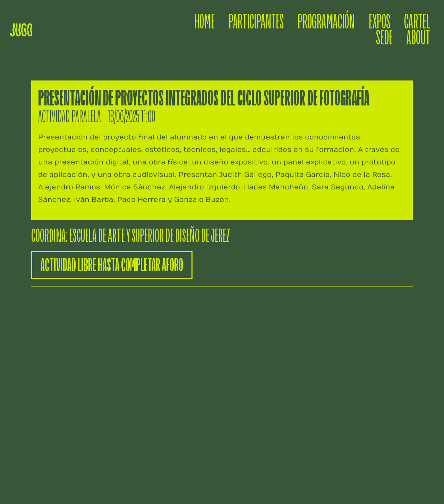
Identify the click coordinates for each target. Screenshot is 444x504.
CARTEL (417, 22)
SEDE (384, 38)
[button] (112, 265)
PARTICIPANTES (256, 22)
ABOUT (418, 38)
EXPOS (379, 22)
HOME (204, 22)
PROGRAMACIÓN (326, 22)
